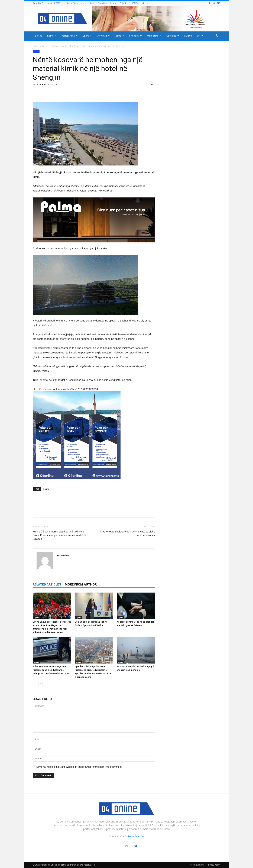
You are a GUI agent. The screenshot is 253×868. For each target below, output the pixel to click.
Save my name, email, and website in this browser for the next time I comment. (79, 767)
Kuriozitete (154, 36)
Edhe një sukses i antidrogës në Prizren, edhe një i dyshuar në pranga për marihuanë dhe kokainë (51, 670)
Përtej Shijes (70, 36)
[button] (216, 36)
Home (36, 46)
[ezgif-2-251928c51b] (94, 285)
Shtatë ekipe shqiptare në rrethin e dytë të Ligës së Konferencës (128, 533)
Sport (92, 3)
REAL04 (135, 3)
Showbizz (103, 3)
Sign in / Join (72, 3)
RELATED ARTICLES (47, 584)
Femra (113, 3)
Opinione (173, 36)
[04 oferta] (77, 482)
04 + (145, 3)
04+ (200, 36)
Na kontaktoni (197, 865)
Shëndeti (124, 3)
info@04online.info (133, 836)
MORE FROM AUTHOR (81, 584)
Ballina (39, 36)
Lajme (83, 3)
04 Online (41, 84)
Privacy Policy (214, 865)
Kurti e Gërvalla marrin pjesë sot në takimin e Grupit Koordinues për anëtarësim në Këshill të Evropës (59, 535)
